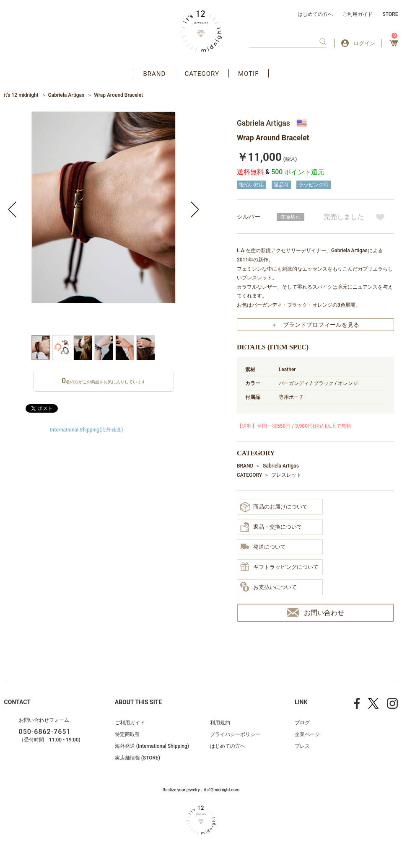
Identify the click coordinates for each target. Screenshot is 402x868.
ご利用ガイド (358, 14)
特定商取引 (127, 734)
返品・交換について (271, 527)
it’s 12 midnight (21, 95)
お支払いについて (268, 587)
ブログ (302, 723)
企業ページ (307, 734)
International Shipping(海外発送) (86, 430)
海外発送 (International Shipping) (152, 746)
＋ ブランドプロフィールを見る (315, 325)
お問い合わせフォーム (44, 720)
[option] (104, 223)
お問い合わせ (315, 612)
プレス (302, 746)
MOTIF (249, 74)
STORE (390, 14)
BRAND (155, 74)
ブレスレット (286, 475)
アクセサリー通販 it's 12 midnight (201, 31)
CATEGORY (202, 74)
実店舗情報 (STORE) (137, 758)
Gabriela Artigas (66, 95)
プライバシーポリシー (235, 734)
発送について (263, 547)
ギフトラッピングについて (279, 567)
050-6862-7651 (45, 732)
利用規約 (220, 723)
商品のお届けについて (274, 507)
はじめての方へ (315, 14)
